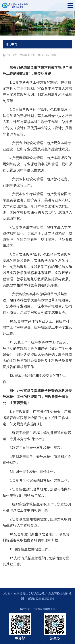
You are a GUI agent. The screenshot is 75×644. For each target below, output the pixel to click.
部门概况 (38, 55)
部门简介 (51, 55)
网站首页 (25, 55)
